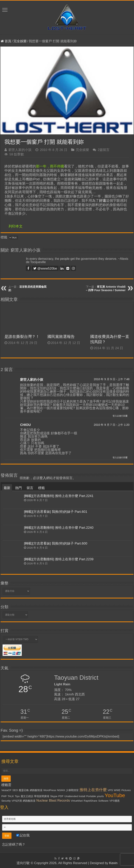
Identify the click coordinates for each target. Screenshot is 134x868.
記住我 (23, 835)
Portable (91, 796)
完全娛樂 (20, 41)
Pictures (126, 790)
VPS (110, 790)
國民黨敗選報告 (61, 337)
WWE (117, 790)
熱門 (18, 488)
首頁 (6, 41)
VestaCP (6, 790)
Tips (17, 796)
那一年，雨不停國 (50, 166)
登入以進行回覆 (120, 416)
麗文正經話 (27, 796)
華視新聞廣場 (42, 796)
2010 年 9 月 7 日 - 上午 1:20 (112, 425)
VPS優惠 (114, 801)
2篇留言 (103, 150)
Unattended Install (75, 796)
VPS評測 (17, 801)
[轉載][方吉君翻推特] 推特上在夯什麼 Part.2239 (59, 559)
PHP (4, 796)
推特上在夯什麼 (93, 790)
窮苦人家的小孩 (20, 150)
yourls (100, 796)
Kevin (113, 863)
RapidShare (90, 801)
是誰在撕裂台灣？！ (22, 337)
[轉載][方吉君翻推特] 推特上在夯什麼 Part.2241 (59, 496)
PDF (61, 796)
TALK (14, 238)
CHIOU (25, 425)
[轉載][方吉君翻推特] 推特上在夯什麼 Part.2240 (59, 528)
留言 (30, 488)
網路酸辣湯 (36, 790)
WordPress (50, 790)
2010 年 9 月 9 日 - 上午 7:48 (112, 379)
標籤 (41, 488)
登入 (43, 478)
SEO (15, 790)
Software (103, 801)
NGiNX (61, 790)
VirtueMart (77, 801)
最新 (7, 488)
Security (6, 801)
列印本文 (16, 226)
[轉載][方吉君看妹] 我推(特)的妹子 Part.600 (56, 543)
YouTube (115, 795)
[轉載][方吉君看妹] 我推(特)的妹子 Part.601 (56, 512)
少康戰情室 (72, 790)
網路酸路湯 (29, 801)
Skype (54, 796)
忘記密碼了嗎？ (14, 845)
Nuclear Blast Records (53, 800)
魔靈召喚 (24, 790)
